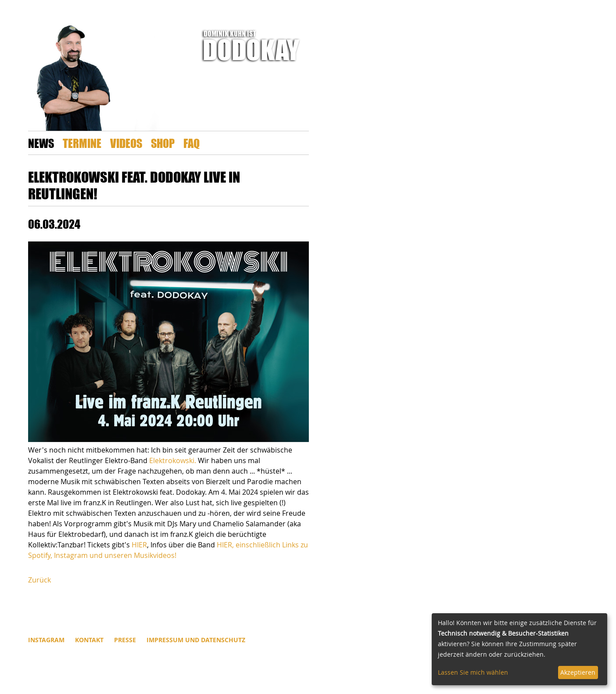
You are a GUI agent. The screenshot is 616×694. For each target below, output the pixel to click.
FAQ (192, 143)
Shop (163, 143)
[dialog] (519, 649)
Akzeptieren (578, 672)
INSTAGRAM (46, 640)
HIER (139, 545)
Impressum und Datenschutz (196, 640)
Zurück (39, 580)
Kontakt (89, 640)
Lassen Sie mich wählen (473, 672)
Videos (126, 143)
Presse (125, 640)
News (41, 143)
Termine (82, 143)
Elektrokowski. (173, 460)
